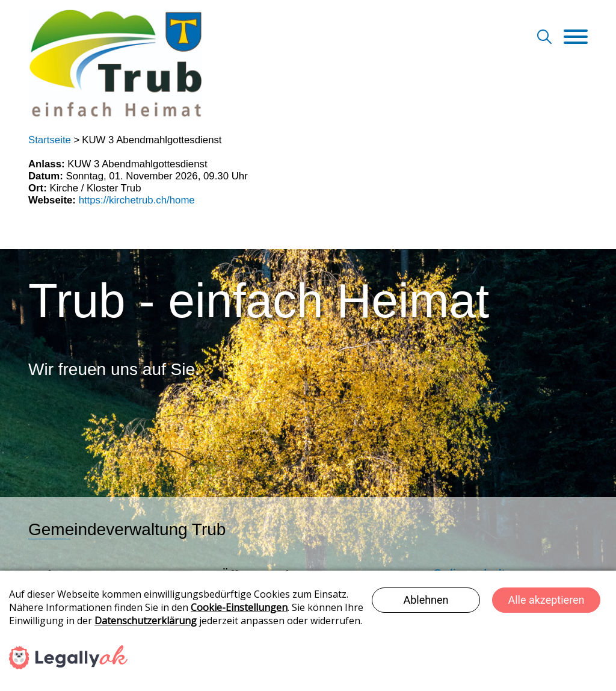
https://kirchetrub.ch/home (137, 200)
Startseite (50, 140)
